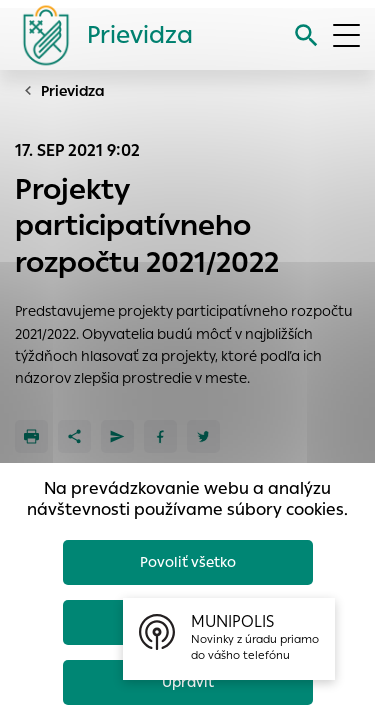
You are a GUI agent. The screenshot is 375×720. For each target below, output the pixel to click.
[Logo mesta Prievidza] (100, 35)
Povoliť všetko (188, 562)
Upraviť (188, 682)
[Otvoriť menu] (346, 35)
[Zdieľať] (74, 436)
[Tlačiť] (31, 436)
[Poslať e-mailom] (117, 436)
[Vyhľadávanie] (306, 35)
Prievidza (73, 91)
